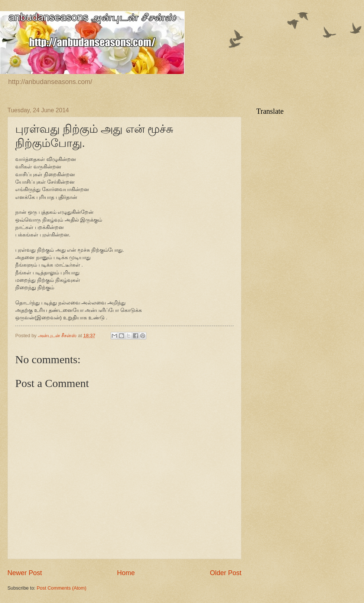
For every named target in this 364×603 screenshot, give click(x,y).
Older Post (226, 573)
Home (126, 573)
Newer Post (25, 573)
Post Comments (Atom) (62, 588)
